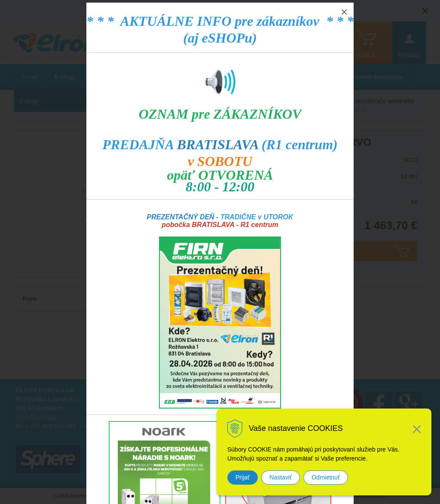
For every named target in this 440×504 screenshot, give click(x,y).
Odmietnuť (326, 477)
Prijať (243, 477)
